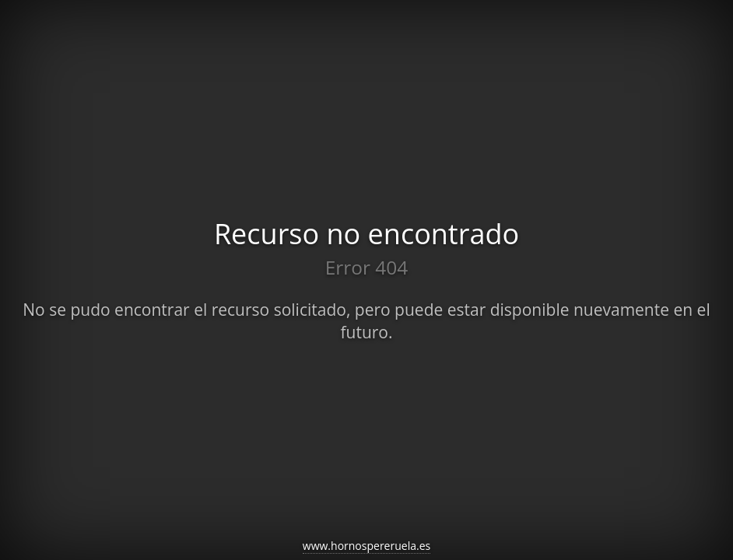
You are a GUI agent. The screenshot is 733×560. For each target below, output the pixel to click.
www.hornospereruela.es (366, 546)
